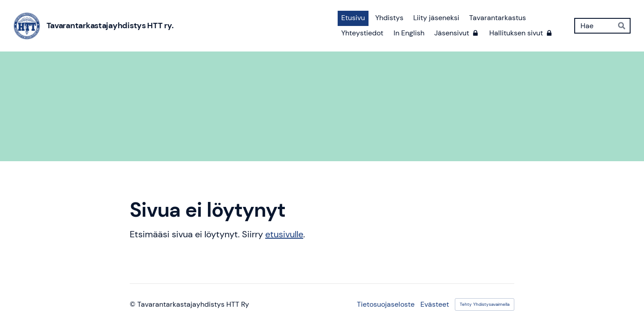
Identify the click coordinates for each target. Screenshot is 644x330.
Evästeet (435, 304)
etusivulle (284, 234)
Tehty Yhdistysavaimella (485, 304)
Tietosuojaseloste (386, 304)
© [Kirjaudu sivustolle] (133, 304)
